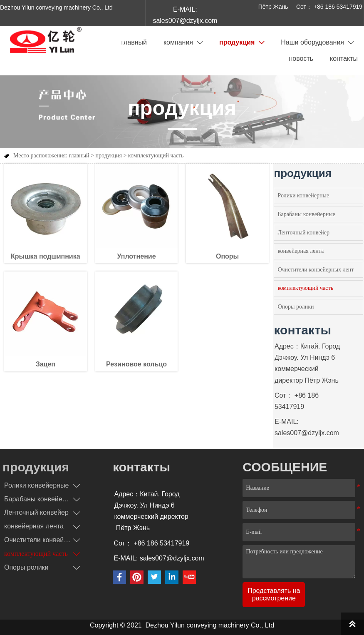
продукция (109, 156)
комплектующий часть (156, 156)
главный (79, 156)
